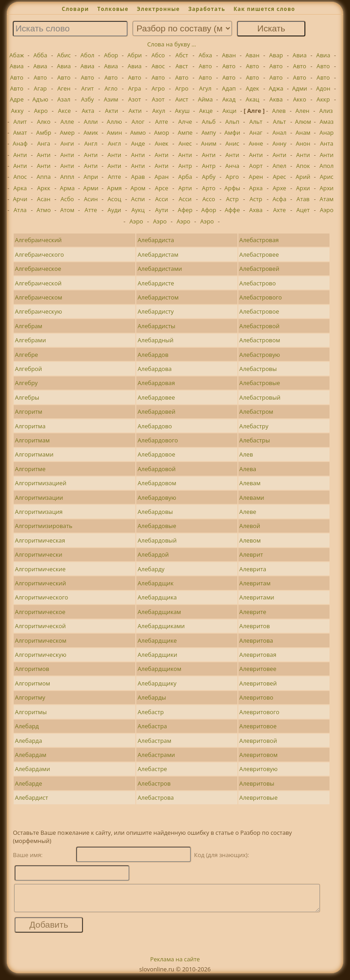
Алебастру (254, 426)
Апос (20, 177)
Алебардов (153, 355)
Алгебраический (39, 240)
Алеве (248, 512)
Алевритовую (258, 769)
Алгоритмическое (40, 612)
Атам (327, 199)
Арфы (232, 188)
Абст (182, 55)
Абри (134, 55)
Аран (162, 177)
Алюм (303, 122)
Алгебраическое (38, 269)
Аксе (64, 111)
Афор (209, 210)
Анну (280, 143)
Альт (256, 122)
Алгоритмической (41, 626)
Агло (111, 88)
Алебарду (151, 569)
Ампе (185, 132)
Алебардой (153, 554)
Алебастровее (259, 254)
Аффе (232, 210)
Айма (205, 99)
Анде (138, 143)
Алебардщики (157, 655)
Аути (162, 210)
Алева (248, 469)
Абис (64, 55)
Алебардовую (157, 498)
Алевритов (255, 626)
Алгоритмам (33, 440)
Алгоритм (29, 411)
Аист (182, 99)
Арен (256, 177)
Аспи (138, 199)
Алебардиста (156, 240)
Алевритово (256, 697)
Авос (158, 66)
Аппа (44, 177)
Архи (303, 188)
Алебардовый (157, 540)
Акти (111, 111)
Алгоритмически (39, 554)
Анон (303, 143)
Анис (232, 143)
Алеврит (251, 554)
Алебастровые (260, 383)
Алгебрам (29, 326)
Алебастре (152, 769)
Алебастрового (260, 297)
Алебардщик (156, 583)
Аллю (114, 122)
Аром (138, 188)
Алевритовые (258, 797)
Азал (64, 99)
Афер (185, 210)
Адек (252, 88)
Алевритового (259, 712)
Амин (114, 132)
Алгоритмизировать (44, 526)
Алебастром (256, 411)
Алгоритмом (33, 683)
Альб (209, 122)
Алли (91, 122)
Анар (327, 132)
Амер (67, 132)
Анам (303, 132)
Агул (205, 88)
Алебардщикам (159, 612)
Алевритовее (258, 669)
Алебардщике (157, 640)
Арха (256, 188)
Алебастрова (156, 797)
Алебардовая (156, 383)
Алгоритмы (31, 712)
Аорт (256, 166)
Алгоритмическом (41, 640)
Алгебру (26, 383)
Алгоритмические (40, 569)
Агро (158, 88)
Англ (91, 143)
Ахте (279, 210)
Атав (303, 199)
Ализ (326, 111)
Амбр (44, 132)
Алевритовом (258, 755)
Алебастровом (260, 340)
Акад (229, 99)
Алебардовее (156, 397)
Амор (162, 132)
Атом (67, 210)
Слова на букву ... (172, 44)
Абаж (17, 55)
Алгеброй (28, 369)
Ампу (209, 132)
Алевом (250, 540)
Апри (91, 177)
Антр (185, 166)
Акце (206, 111)
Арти (185, 188)
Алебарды (152, 697)
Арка (20, 188)
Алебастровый (260, 397)
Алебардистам (158, 254)
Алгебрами (31, 340)
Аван (229, 55)
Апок (303, 166)
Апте (114, 177)
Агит (87, 88)
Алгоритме (30, 469)
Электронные (158, 9)
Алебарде (29, 783)
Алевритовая (258, 655)
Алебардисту (156, 311)
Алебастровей (259, 269)
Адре (16, 99)
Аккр (323, 99)
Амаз (327, 122)
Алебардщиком (160, 669)
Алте (162, 122)
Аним (209, 143)
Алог (138, 122)
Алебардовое (156, 454)
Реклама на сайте (175, 965)
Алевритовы (257, 783)
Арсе (162, 188)
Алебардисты (157, 326)
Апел (280, 166)
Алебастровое (259, 311)
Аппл (67, 177)
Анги (67, 143)
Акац (252, 99)
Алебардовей (157, 411)
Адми (300, 88)
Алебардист (32, 797)
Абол (87, 55)
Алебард (27, 726)
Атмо (44, 210)
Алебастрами (156, 755)
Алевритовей (258, 683)
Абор (111, 55)
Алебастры (255, 440)
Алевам (250, 483)
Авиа (300, 55)
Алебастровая (259, 240)
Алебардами (33, 769)
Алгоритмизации (39, 498)
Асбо (67, 199)
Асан (44, 199)
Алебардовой (157, 469)
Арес (280, 177)
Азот (134, 99)
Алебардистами (160, 269)
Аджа (276, 88)
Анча (232, 166)
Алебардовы (155, 512)
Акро (41, 111)
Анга (44, 143)
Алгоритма (30, 426)
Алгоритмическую (41, 655)
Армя (114, 188)
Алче (185, 122)
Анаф (20, 143)
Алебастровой (259, 326)
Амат (20, 132)
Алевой (250, 526)
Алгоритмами (34, 454)
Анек (161, 143)
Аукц (138, 210)
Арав (138, 177)
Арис (327, 177)
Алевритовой (258, 741)
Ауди (114, 210)
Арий (303, 177)
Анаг (256, 132)
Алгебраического (39, 254)
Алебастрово (257, 283)
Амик (91, 132)
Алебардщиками (161, 626)
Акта (88, 111)
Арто (209, 188)
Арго (232, 177)
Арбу (209, 177)
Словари (75, 9)
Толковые (113, 9)
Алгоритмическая (40, 540)
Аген (64, 88)
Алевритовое (258, 726)
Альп (232, 122)
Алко (44, 122)
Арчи (20, 199)
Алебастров (154, 783)
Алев (279, 111)
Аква (276, 99)
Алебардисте (156, 283)
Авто (205, 66)
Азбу (87, 99)
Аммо (138, 132)
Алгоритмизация (39, 512)
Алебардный (156, 340)
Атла (20, 210)
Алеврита (253, 569)
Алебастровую (260, 355)
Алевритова (256, 640)
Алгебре (27, 355)
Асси (162, 199)
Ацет (303, 210)
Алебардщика (157, 597)
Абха (206, 55)
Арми (91, 188)
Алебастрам (154, 741)
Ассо (209, 199)
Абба (40, 55)
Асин (91, 199)
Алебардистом (158, 297)
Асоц (114, 199)
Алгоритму (30, 697)
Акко (300, 99)
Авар (276, 55)
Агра (135, 88)
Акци (229, 111)
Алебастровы (258, 369)
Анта (327, 143)
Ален (302, 111)
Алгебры (27, 397)
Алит (20, 122)
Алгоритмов (32, 669)
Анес (185, 143)
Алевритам (255, 583)
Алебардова (155, 369)
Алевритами (257, 597)
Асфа (280, 199)
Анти (20, 155)
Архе (279, 188)
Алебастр (151, 712)
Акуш (183, 111)
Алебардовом (157, 483)
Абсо (158, 55)
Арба (185, 177)
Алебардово (155, 426)
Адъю (40, 99)
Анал (280, 132)
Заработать (207, 9)
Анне (256, 143)
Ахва (256, 210)
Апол (327, 166)
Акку (17, 111)
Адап (229, 88)
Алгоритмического (42, 597)
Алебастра (152, 726)
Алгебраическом (39, 297)
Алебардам (31, 755)
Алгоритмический (41, 583)
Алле (67, 122)
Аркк (44, 188)
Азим (111, 99)
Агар (40, 88)
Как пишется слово (264, 9)
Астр (232, 199)
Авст (182, 66)
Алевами (252, 498)
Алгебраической (38, 283)
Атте (91, 210)
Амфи (232, 132)
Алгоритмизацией (41, 483)
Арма (67, 188)
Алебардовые (157, 526)
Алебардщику (157, 683)
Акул (159, 111)
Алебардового (158, 440)
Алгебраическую (39, 311)
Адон (323, 88)
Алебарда (29, 741)
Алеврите (253, 612)
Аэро (327, 210)
